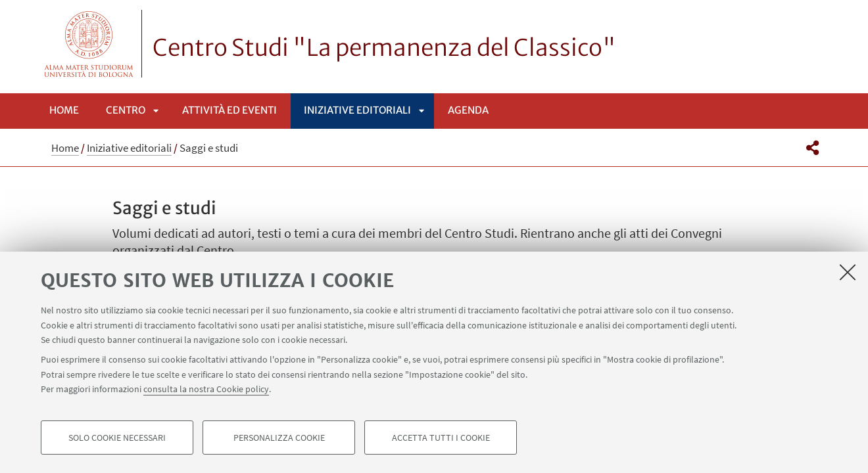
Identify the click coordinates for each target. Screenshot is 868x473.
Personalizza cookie (279, 438)
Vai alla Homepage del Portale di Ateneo (89, 44)
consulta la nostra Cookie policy (206, 389)
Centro (126, 110)
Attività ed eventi (229, 110)
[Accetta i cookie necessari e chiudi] (848, 272)
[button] (812, 148)
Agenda (468, 110)
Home (64, 110)
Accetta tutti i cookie (441, 438)
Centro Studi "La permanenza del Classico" (384, 48)
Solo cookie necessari (117, 438)
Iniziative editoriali (357, 110)
